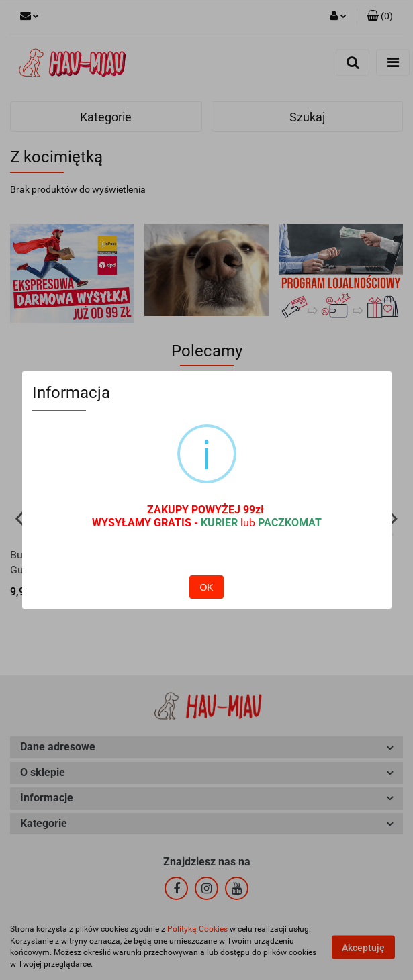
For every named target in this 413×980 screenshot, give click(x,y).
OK (206, 559)
